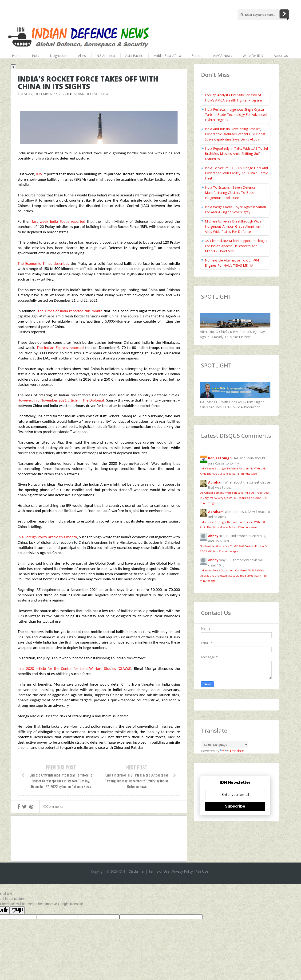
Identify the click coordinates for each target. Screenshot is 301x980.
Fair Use (202, 871)
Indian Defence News (92, 94)
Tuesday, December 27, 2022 (42, 94)
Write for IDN (253, 56)
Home (17, 56)
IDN (40, 174)
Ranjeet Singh (220, 458)
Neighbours (59, 56)
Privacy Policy (182, 871)
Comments (53, 806)
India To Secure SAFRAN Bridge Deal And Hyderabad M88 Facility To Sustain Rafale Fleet (236, 173)
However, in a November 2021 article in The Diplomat (61, 400)
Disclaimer (137, 871)
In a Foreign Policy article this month (47, 537)
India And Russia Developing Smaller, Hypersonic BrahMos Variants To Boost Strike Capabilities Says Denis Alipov (235, 134)
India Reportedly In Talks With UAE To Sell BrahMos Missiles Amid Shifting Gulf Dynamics (237, 154)
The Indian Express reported (60, 348)
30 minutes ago (228, 551)
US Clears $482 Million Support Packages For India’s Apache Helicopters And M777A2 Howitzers (236, 246)
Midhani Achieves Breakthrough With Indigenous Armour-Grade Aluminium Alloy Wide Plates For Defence (233, 226)
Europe (197, 56)
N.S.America (106, 56)
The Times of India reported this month (70, 311)
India (36, 56)
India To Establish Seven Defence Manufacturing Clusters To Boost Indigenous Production (230, 193)
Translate (232, 751)
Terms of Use (159, 871)
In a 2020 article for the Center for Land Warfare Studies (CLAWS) (74, 669)
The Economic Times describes (43, 264)
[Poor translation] (17, 910)
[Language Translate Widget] (224, 745)
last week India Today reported (59, 221)
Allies (82, 56)
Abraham (216, 482)
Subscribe (235, 806)
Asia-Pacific (134, 56)
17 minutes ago (247, 474)
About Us (281, 56)
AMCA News (223, 56)
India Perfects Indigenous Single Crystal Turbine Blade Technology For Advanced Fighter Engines (236, 115)
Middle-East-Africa (167, 56)
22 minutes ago (247, 527)
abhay (213, 536)
